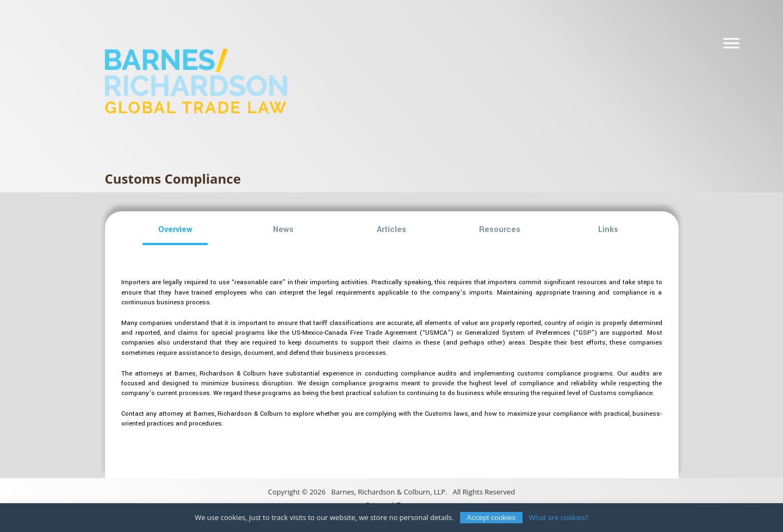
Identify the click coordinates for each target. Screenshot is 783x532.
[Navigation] (731, 43)
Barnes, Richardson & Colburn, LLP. (389, 492)
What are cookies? (558, 517)
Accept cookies (492, 518)
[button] (175, 230)
